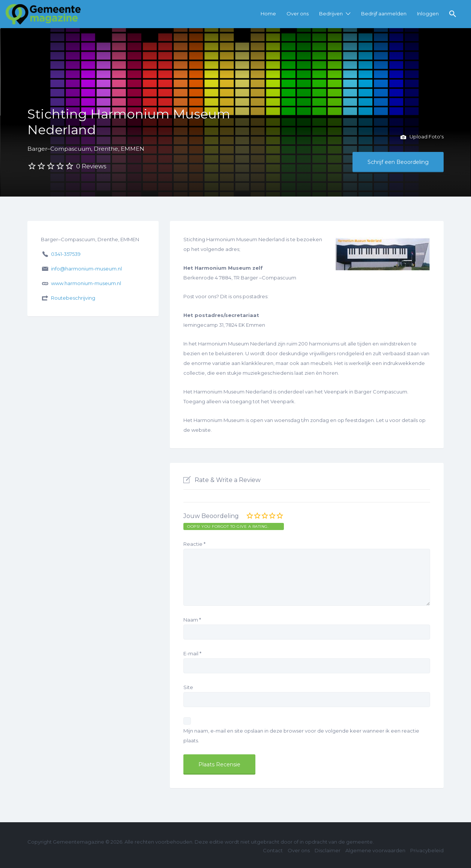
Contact (273, 850)
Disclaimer (328, 850)
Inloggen (428, 14)
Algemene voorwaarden (375, 850)
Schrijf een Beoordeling (398, 162)
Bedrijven (331, 14)
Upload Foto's (422, 137)
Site (188, 687)
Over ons (298, 14)
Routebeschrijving (73, 298)
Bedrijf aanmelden (384, 14)
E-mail (192, 653)
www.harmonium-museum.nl (86, 283)
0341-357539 (66, 254)
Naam (192, 620)
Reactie (194, 544)
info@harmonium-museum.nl (86, 269)
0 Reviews (91, 166)
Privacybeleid (427, 850)
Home (268, 14)
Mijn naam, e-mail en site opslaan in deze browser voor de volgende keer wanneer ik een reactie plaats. (301, 736)
